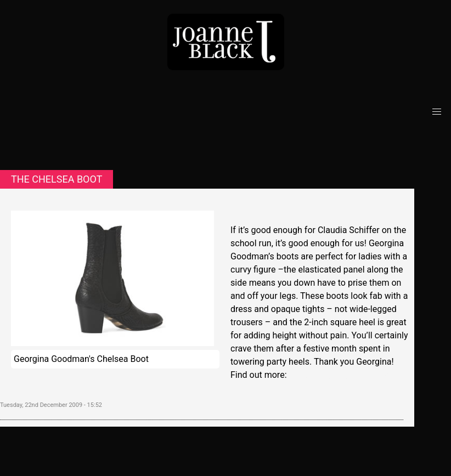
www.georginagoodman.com (345, 375)
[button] (437, 112)
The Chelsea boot (57, 179)
